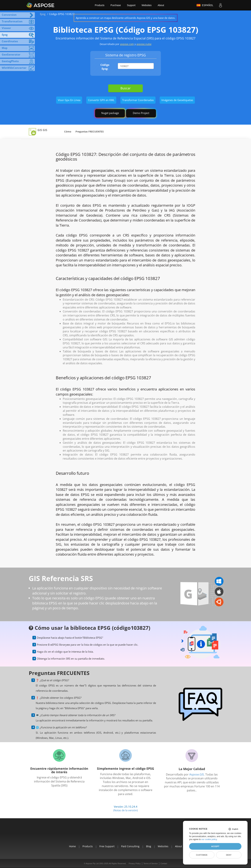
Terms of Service (151, 863)
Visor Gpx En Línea (69, 100)
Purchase (116, 5)
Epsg (43, 14)
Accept (215, 846)
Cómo (68, 132)
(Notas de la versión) (125, 810)
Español (205, 5)
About (161, 5)
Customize (202, 855)
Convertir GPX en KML (101, 100)
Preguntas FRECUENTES (90, 132)
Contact (164, 863)
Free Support (107, 846)
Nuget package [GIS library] (110, 113)
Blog (149, 846)
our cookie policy (209, 839)
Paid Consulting (130, 846)
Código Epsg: (105, 67)
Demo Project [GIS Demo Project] (141, 113)
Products (100, 5)
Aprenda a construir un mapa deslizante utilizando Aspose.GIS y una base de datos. (126, 18)
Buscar (125, 88)
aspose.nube (144, 44)
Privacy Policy (135, 863)
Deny (229, 855)
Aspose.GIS (197, 774)
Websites (147, 5)
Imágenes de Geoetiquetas (177, 100)
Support (131, 5)
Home (72, 846)
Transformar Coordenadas (138, 100)
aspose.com (127, 44)
